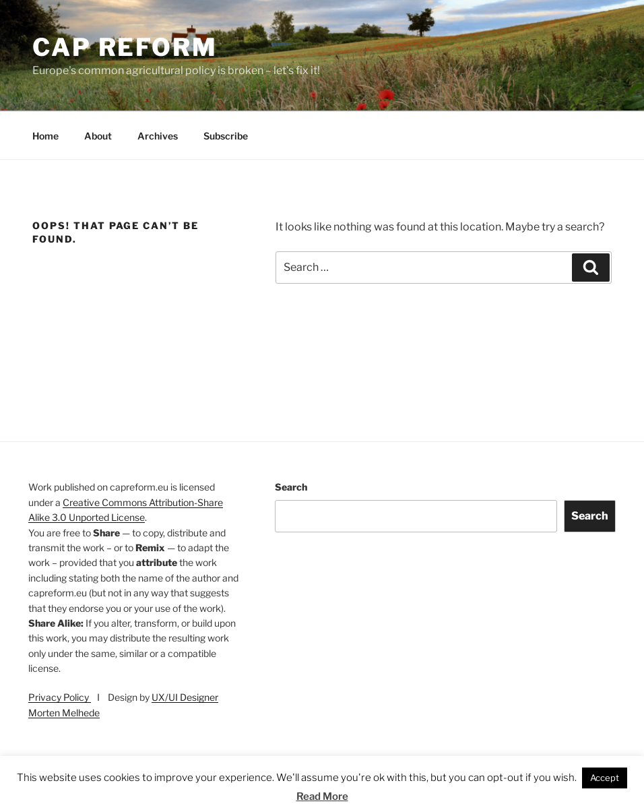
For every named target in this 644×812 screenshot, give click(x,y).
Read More (322, 797)
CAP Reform (125, 47)
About (98, 136)
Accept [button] (605, 778)
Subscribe (226, 136)
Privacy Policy (60, 697)
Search (291, 487)
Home (45, 136)
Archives (158, 136)
